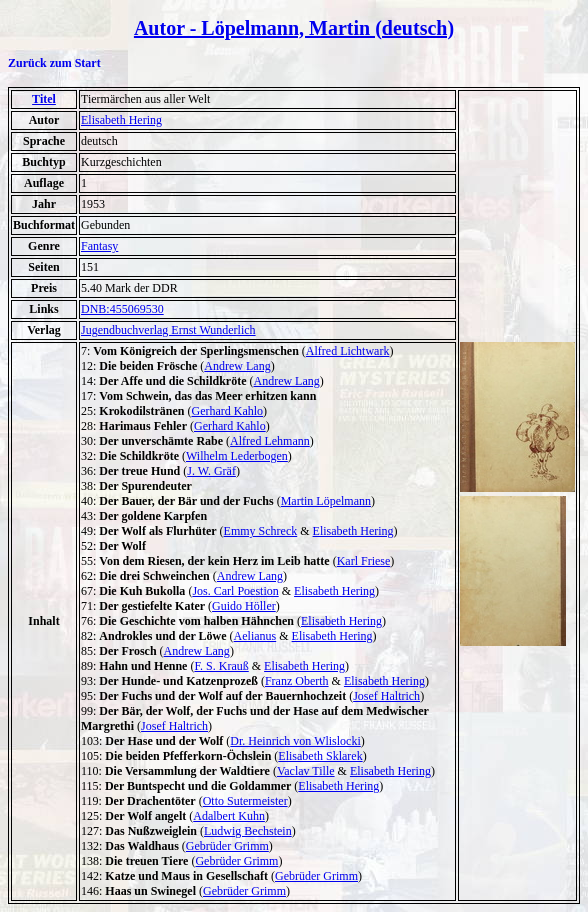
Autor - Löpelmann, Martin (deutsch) (294, 28)
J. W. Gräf (211, 471)
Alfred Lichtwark (348, 351)
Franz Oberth (297, 681)
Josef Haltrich (386, 696)
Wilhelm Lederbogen (237, 456)
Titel (44, 99)
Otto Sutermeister (245, 801)
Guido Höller (244, 606)
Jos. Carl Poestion (235, 591)
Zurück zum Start (54, 63)
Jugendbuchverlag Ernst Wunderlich (168, 330)
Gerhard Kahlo (227, 411)
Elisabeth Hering (121, 120)
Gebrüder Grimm (227, 846)
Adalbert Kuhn (229, 816)
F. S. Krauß (221, 666)
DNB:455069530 (122, 309)
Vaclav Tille (306, 771)
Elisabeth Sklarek (320, 756)
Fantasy (99, 246)
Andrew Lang (237, 366)
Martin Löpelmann (326, 501)
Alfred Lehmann (270, 441)
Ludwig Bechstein (248, 831)
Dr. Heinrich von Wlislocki (295, 741)
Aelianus (255, 636)
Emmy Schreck (261, 531)
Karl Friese (364, 561)
